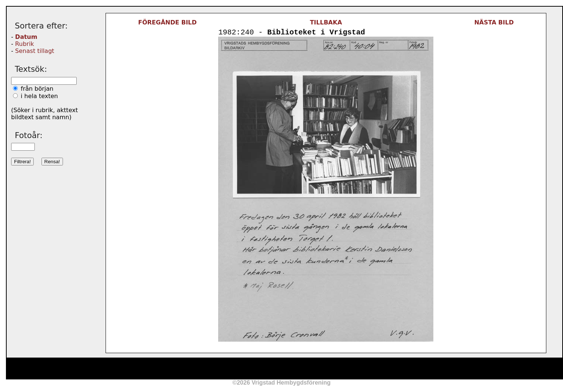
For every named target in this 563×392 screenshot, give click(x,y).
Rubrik (25, 44)
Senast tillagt (35, 51)
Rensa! (52, 162)
